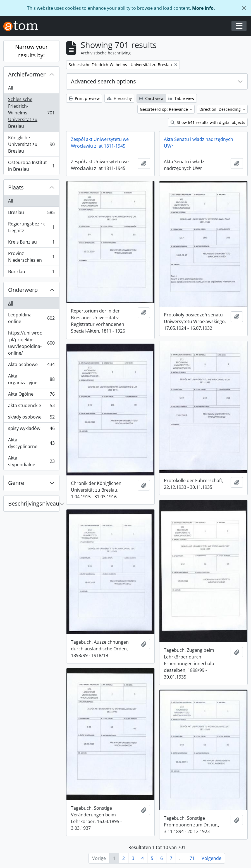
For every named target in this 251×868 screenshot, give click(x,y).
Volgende (211, 858)
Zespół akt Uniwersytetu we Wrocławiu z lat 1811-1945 (100, 143)
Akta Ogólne (31, 395)
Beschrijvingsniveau (34, 503)
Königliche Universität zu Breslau (31, 144)
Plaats (16, 187)
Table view (181, 98)
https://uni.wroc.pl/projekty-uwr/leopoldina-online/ (31, 343)
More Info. (204, 8)
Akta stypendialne (31, 461)
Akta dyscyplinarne (31, 443)
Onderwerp (23, 290)
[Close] (244, 8)
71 (192, 858)
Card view (151, 98)
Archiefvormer (27, 74)
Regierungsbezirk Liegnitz (31, 227)
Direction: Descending (221, 109)
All (11, 88)
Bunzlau (31, 273)
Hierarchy (119, 98)
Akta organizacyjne (31, 379)
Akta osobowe (31, 366)
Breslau (31, 214)
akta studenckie (31, 407)
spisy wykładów (31, 430)
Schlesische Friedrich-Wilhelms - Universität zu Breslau (31, 113)
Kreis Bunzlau (31, 243)
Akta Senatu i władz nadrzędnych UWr (199, 143)
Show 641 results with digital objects (208, 122)
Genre (16, 483)
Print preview (84, 98)
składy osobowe (31, 418)
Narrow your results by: (31, 51)
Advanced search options (103, 81)
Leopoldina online (31, 318)
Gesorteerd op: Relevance (164, 109)
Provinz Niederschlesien (31, 257)
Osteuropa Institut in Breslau (31, 166)
